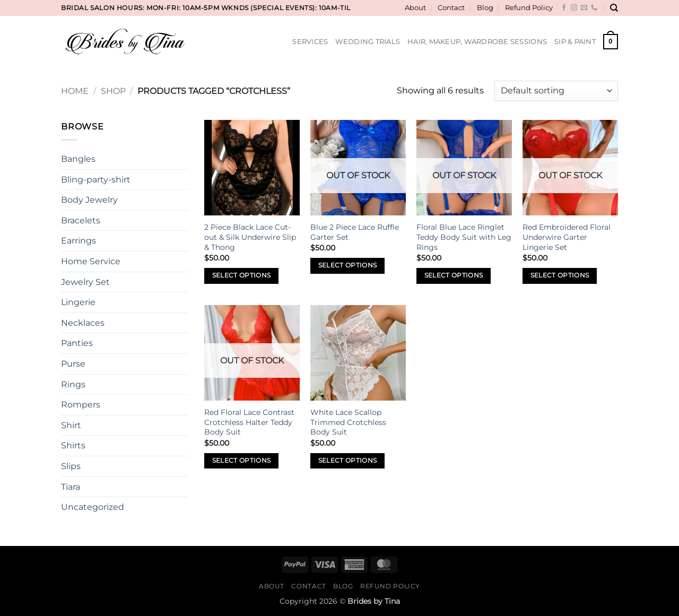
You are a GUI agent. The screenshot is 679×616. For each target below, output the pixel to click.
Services (310, 42)
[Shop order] (556, 91)
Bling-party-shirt (96, 180)
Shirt (71, 425)
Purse (73, 364)
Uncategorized (93, 507)
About (415, 8)
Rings (73, 384)
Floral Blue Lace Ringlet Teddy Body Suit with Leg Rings (464, 237)
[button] (611, 42)
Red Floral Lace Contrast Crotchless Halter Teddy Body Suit (249, 422)
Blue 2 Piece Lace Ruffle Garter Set (355, 232)
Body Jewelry (89, 200)
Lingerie (78, 302)
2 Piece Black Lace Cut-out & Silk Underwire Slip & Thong (250, 237)
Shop (113, 91)
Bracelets (81, 220)
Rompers (81, 405)
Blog (485, 8)
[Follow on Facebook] (564, 8)
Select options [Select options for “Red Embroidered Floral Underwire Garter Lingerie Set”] (560, 275)
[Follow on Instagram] (574, 8)
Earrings (79, 241)
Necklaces (83, 323)
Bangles (78, 159)
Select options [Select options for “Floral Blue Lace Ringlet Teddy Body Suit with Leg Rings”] (454, 275)
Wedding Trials (368, 42)
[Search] (614, 8)
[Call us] (594, 8)
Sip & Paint (575, 42)
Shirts (73, 445)
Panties (77, 343)
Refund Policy (529, 8)
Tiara (71, 487)
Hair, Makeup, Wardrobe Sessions (477, 42)
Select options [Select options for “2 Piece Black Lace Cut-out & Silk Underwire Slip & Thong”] (242, 275)
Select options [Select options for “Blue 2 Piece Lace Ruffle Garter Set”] (348, 265)
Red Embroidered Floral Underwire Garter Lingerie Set (567, 237)
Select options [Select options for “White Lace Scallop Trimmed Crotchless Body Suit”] (348, 461)
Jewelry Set (85, 282)
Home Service (91, 261)
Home (75, 91)
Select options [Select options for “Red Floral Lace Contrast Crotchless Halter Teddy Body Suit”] (242, 461)
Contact (451, 8)
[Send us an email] (584, 8)
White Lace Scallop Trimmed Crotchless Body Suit (348, 422)
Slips (71, 466)
